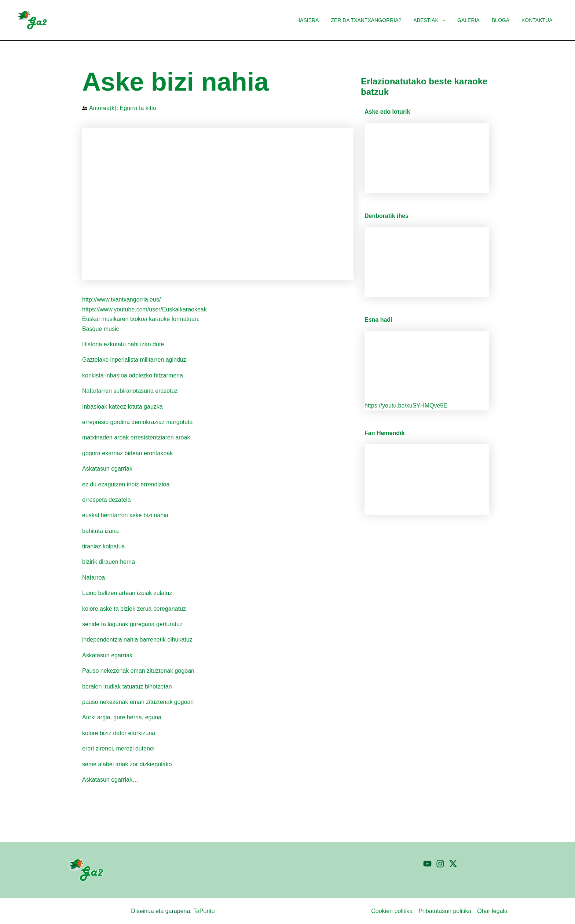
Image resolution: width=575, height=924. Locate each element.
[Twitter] (453, 864)
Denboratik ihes (387, 216)
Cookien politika (392, 911)
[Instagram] (440, 864)
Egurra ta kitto (138, 108)
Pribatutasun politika (445, 911)
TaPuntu (204, 911)
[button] (448, 20)
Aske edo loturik (387, 112)
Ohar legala (492, 911)
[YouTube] (427, 864)
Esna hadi (378, 320)
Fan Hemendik (384, 433)
